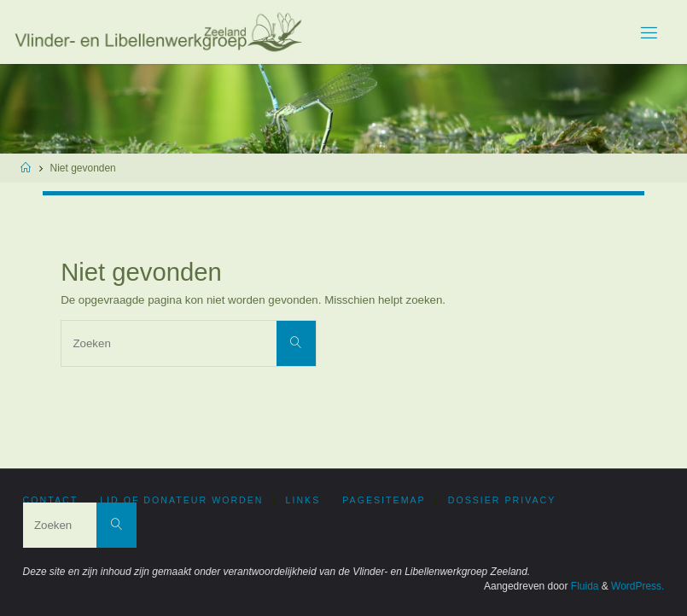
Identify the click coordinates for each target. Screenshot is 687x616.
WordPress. (638, 586)
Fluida (584, 586)
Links (303, 500)
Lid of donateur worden (181, 500)
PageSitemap (384, 500)
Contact (51, 500)
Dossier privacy (502, 500)
